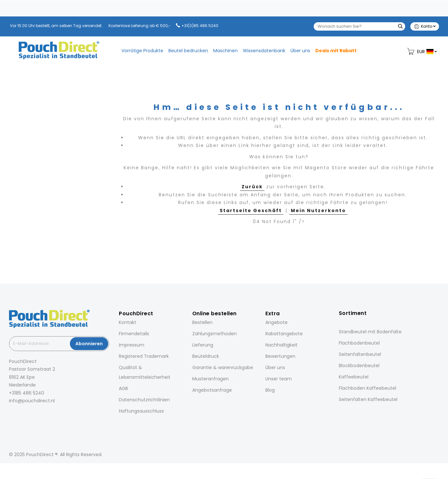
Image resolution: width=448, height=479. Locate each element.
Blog (270, 390)
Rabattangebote (284, 334)
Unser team (279, 379)
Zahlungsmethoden (214, 334)
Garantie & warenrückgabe (223, 367)
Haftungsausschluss (141, 411)
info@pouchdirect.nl (32, 401)
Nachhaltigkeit (281, 345)
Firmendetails (134, 334)
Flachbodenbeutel (359, 343)
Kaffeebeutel (354, 377)
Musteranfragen (210, 379)
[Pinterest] (37, 415)
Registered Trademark (144, 356)
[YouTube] (46, 415)
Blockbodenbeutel (359, 366)
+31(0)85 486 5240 (200, 26)
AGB (123, 388)
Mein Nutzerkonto (318, 210)
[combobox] (359, 26)
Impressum (132, 345)
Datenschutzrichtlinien (144, 400)
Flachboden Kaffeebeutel (367, 388)
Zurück (252, 187)
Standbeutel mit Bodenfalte (370, 332)
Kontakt (128, 322)
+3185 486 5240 (27, 393)
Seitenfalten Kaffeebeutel (368, 399)
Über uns (275, 367)
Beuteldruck (206, 356)
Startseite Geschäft (251, 210)
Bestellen (202, 322)
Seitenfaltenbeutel (360, 354)
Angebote (276, 322)
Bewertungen (280, 356)
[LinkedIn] (28, 415)
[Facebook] (10, 415)
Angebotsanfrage (212, 390)
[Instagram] (19, 415)
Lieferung (203, 345)
